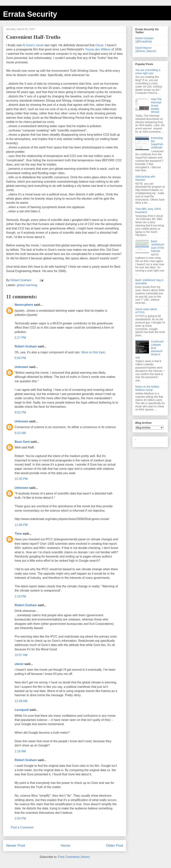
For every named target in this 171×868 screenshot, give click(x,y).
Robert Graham (26, 346)
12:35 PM (21, 479)
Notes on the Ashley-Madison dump (148, 388)
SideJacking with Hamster (145, 178)
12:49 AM (21, 701)
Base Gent (22, 442)
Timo (18, 534)
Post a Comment (22, 827)
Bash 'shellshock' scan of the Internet (158, 246)
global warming (27, 285)
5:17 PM (20, 338)
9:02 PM (20, 412)
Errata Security (30, 14)
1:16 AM (20, 751)
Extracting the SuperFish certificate (157, 143)
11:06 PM (21, 525)
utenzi (19, 664)
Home (65, 845)
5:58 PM (20, 358)
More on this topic (93, 352)
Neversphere (24, 305)
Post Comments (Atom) (74, 857)
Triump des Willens (98, 49)
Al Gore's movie (33, 45)
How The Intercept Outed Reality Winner (156, 106)
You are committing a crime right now (148, 72)
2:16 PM (20, 596)
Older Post (114, 845)
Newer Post (15, 845)
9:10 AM (20, 433)
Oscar (99, 45)
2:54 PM (20, 818)
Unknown (21, 367)
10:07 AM (21, 655)
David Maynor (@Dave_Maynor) (146, 49)
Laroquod (22, 710)
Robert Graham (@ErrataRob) (144, 40)
